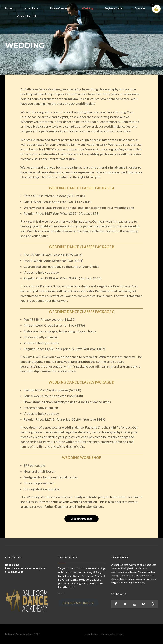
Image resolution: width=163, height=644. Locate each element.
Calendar (140, 8)
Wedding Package (81, 519)
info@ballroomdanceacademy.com (104, 634)
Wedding (87, 8)
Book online (12, 565)
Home (9, 8)
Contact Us (24, 16)
